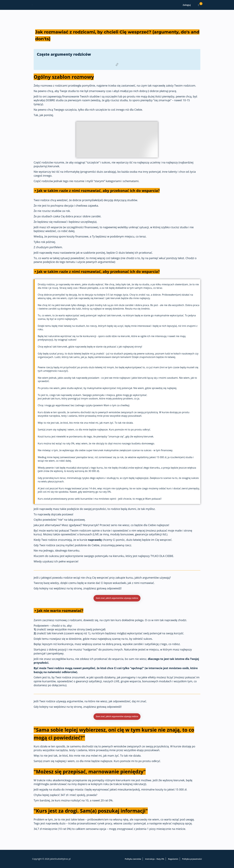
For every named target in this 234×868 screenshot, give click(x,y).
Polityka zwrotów (133, 859)
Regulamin (173, 859)
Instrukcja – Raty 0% (155, 859)
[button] (117, 599)
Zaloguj (187, 5)
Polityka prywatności (192, 859)
